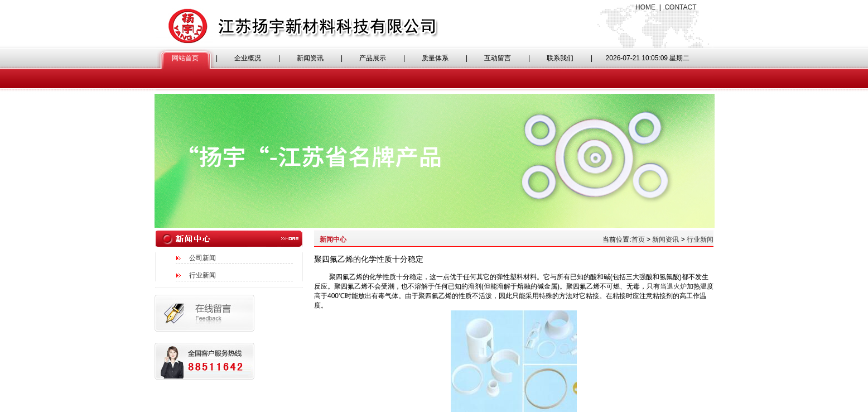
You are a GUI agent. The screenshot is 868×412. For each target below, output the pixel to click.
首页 (638, 239)
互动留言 (498, 58)
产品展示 (373, 58)
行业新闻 (202, 275)
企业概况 (248, 58)
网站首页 (185, 58)
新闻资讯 (310, 58)
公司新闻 (202, 258)
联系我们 (560, 58)
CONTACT (680, 7)
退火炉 (677, 286)
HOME (645, 7)
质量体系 (435, 58)
